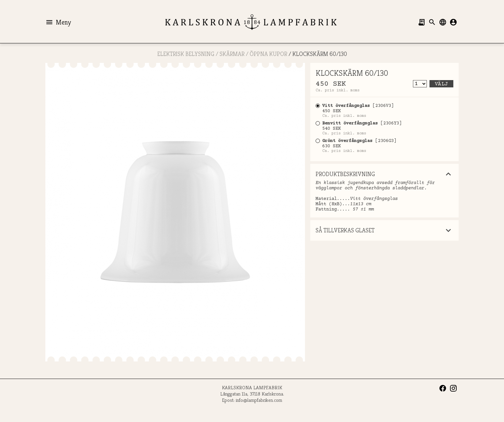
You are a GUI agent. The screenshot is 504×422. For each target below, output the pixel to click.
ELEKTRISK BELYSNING (186, 54)
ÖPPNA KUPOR (268, 54)
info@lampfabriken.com (259, 400)
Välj (441, 84)
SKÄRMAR (232, 54)
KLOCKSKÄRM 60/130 (320, 54)
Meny (58, 22)
